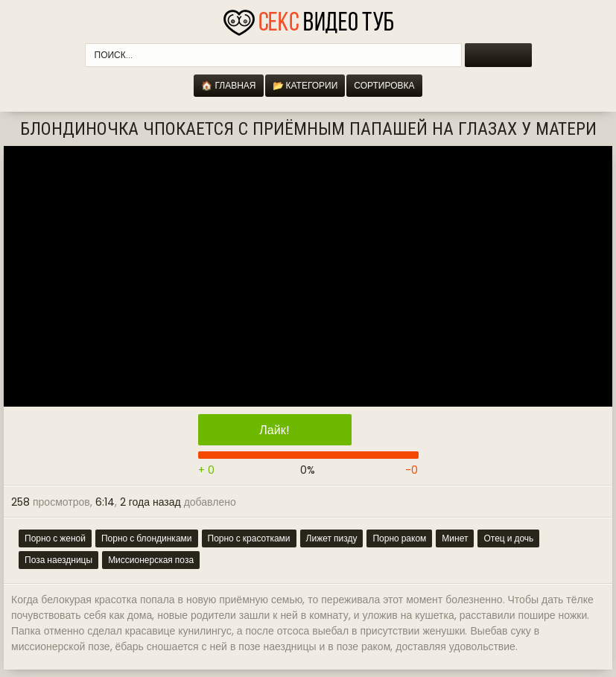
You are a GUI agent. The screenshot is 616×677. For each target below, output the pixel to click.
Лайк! (274, 430)
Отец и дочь (508, 538)
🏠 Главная (228, 85)
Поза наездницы (58, 560)
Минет (455, 538)
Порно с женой (55, 538)
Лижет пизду (332, 538)
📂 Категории (305, 85)
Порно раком (399, 538)
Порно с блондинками (147, 538)
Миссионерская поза (151, 560)
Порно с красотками (249, 538)
